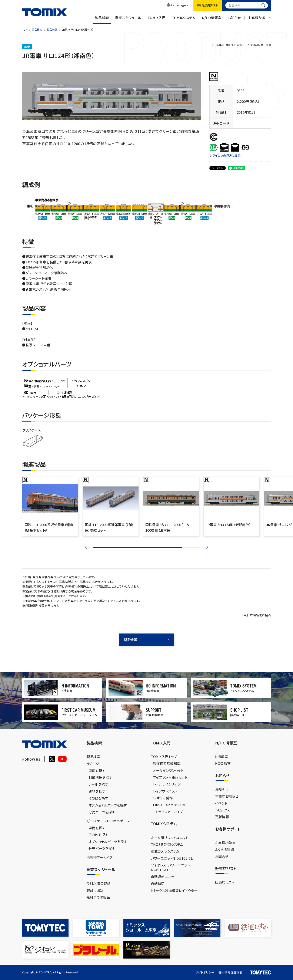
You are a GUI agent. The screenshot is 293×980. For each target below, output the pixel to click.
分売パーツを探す (102, 812)
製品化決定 (95, 890)
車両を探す (97, 771)
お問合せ (222, 856)
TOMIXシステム (184, 20)
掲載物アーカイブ (99, 857)
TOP (25, 29)
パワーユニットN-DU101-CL (172, 858)
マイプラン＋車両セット (170, 777)
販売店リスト (224, 882)
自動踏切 (158, 883)
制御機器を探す (100, 777)
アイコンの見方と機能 (227, 156)
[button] (87, 547)
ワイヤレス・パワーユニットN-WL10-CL (170, 867)
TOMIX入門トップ (164, 757)
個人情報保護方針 (231, 972)
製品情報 (52, 29)
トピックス (222, 810)
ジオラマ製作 (163, 798)
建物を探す (97, 791)
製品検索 (102, 20)
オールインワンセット (168, 770)
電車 (27, 47)
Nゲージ (93, 764)
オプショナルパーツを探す (108, 805)
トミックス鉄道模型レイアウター (174, 891)
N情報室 (222, 757)
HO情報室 (223, 763)
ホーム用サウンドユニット (170, 838)
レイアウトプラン (165, 791)
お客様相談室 (225, 843)
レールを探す (98, 784)
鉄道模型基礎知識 (167, 763)
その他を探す (98, 798)
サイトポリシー (205, 972)
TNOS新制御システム (167, 844)
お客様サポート (260, 20)
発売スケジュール (128, 20)
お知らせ (234, 20)
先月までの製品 (98, 897)
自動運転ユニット (164, 877)
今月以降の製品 (98, 883)
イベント (221, 803)
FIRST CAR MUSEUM (169, 805)
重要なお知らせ (227, 796)
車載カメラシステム (165, 851)
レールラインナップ (167, 784)
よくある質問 (224, 849)
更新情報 (222, 817)
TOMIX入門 (157, 20)
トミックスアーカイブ (168, 812)
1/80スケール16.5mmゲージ (108, 821)
